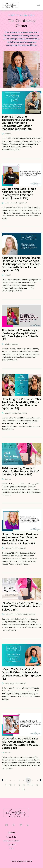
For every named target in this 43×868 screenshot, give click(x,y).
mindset (8, 344)
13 (24, 785)
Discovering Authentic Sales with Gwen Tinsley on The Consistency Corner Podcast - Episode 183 (21, 743)
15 (33, 785)
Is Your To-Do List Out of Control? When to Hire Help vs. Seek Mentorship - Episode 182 (21, 674)
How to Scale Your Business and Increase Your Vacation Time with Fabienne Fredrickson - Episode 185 (20, 539)
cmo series (9, 614)
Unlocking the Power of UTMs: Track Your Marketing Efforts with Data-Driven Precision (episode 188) (21, 404)
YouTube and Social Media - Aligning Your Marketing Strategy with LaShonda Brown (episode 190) (20, 193)
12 (19, 785)
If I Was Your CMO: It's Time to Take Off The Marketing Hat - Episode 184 (21, 606)
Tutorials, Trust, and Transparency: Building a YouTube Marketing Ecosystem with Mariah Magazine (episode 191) (18, 123)
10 (10, 785)
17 (19, 789)
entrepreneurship (12, 548)
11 (15, 785)
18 (24, 789)
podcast (8, 134)
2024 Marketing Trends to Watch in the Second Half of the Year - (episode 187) (20, 471)
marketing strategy (12, 203)
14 (28, 785)
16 (37, 785)
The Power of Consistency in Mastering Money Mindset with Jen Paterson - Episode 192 (20, 335)
